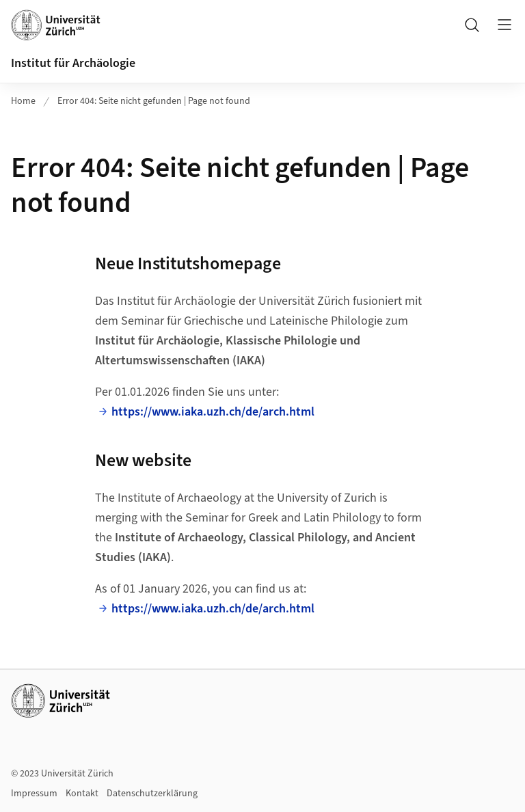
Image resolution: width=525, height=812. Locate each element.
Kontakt (82, 794)
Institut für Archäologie (73, 63)
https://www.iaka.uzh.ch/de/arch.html (213, 412)
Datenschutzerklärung (152, 794)
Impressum (34, 794)
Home (23, 101)
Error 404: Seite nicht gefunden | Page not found (154, 101)
